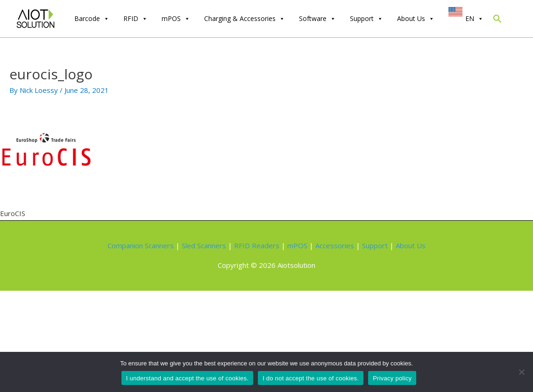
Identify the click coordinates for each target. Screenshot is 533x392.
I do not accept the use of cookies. (311, 378)
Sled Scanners (204, 245)
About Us (416, 19)
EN (474, 19)
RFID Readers (257, 245)
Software (317, 19)
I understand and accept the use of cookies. (187, 378)
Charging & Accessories (245, 19)
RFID (135, 19)
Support (366, 19)
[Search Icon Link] (497, 21)
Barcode (92, 19)
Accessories (335, 245)
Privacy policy (392, 378)
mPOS (176, 19)
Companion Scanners (141, 245)
